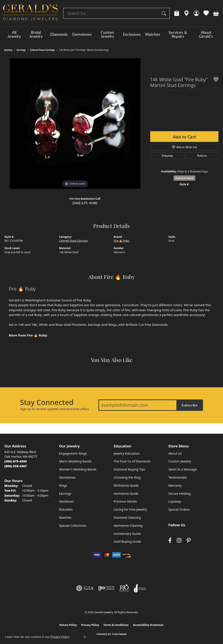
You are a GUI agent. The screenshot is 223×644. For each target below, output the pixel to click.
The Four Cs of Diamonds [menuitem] (132, 461)
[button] (196, 13)
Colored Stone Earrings (42, 50)
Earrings (21, 50)
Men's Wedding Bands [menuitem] (75, 461)
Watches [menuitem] (65, 517)
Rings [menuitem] (63, 485)
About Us (175, 453)
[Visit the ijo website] (106, 588)
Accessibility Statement (148, 625)
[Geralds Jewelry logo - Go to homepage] (30, 13)
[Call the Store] (16, 461)
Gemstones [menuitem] (67, 477)
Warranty (175, 485)
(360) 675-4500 (85, 203)
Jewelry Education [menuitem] (127, 453)
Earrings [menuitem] (65, 494)
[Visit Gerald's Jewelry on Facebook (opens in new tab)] (170, 541)
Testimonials (177, 477)
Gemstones (82, 34)
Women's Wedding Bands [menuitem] (78, 469)
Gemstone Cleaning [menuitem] (128, 526)
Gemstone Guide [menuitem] (126, 494)
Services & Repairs (178, 34)
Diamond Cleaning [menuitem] (127, 517)
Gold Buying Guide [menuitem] (127, 541)
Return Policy (68, 625)
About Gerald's (206, 34)
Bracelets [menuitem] (66, 509)
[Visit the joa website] (140, 588)
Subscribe (190, 405)
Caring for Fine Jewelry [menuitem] (130, 509)
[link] (177, 13)
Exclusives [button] (132, 34)
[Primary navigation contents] (111, 34)
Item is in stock (184, 178)
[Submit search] (164, 13)
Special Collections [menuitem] (73, 526)
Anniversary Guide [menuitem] (127, 534)
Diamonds (59, 34)
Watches (153, 34)
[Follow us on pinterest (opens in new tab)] (189, 541)
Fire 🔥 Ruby (121, 241)
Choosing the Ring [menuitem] (127, 477)
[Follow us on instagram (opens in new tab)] (179, 541)
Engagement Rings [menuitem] (73, 453)
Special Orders (179, 509)
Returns (202, 156)
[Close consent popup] (85, 637)
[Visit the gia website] (85, 588)
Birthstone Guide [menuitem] (126, 485)
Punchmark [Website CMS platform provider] (119, 634)
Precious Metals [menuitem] (125, 501)
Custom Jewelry (107, 34)
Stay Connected (47, 402)
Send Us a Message (182, 469)
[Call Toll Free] (16, 466)
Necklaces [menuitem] (66, 501)
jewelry (8, 50)
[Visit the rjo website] (124, 588)
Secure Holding (180, 494)
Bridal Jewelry (36, 34)
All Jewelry (14, 34)
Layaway (175, 501)
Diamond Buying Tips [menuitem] (129, 469)
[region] (75, 124)
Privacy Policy (90, 625)
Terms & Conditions (116, 625)
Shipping (167, 156)
